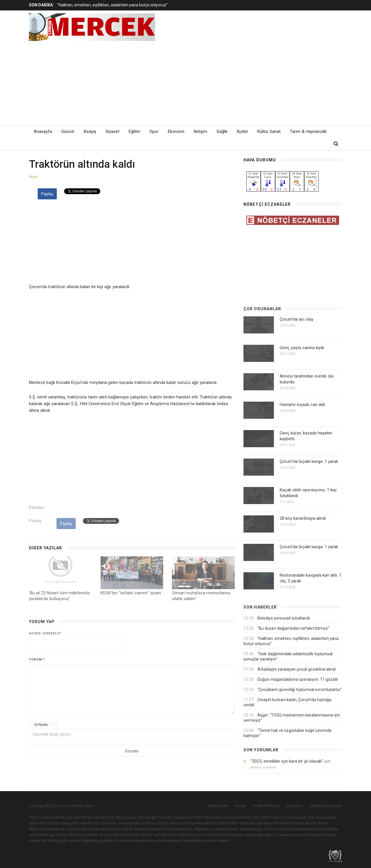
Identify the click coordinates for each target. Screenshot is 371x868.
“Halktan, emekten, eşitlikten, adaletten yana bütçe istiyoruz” (112, 5)
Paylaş (47, 194)
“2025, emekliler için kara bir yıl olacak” (287, 761)
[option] (146, 5)
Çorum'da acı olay (297, 319)
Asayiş (90, 131)
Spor (154, 131)
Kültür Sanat (269, 131)
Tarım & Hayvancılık (308, 131)
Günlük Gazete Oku (326, 806)
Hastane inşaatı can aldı (302, 405)
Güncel (68, 131)
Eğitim (134, 131)
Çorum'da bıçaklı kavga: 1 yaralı (309, 461)
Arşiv (33, 177)
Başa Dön (295, 806)
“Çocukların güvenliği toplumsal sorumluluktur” (300, 690)
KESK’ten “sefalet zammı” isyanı (131, 593)
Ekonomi (176, 131)
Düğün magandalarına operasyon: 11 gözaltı (298, 679)
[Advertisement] (238, 82)
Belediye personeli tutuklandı (284, 618)
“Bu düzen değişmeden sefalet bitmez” (293, 628)
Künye (240, 806)
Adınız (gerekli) (45, 633)
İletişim (200, 131)
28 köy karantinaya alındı (303, 518)
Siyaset (112, 131)
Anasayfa (43, 131)
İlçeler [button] (242, 131)
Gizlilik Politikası (266, 806)
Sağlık (222, 131)
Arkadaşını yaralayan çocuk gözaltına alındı (297, 669)
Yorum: (37, 659)
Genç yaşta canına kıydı (302, 348)
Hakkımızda (218, 806)
